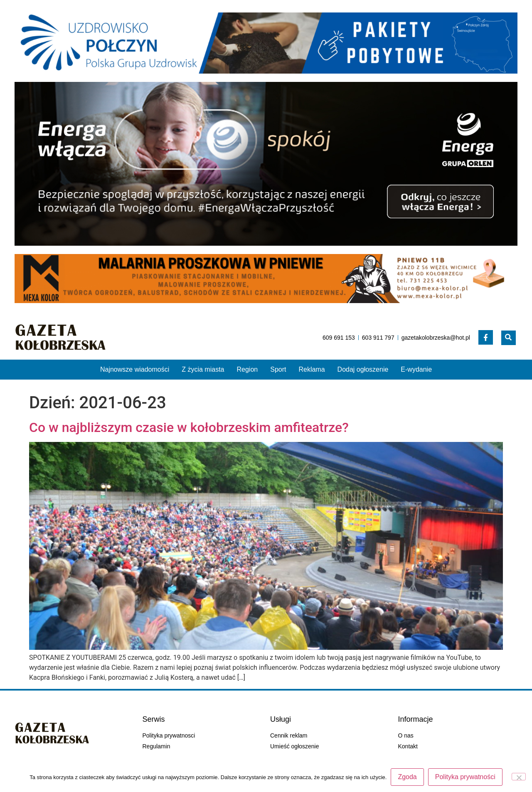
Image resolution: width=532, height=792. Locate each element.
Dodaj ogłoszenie (363, 369)
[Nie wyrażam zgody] (519, 777)
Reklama (312, 369)
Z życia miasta (203, 369)
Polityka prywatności (465, 777)
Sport (278, 369)
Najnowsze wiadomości (135, 369)
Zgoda (407, 777)
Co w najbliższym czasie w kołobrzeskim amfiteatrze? (189, 427)
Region (248, 369)
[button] (509, 338)
